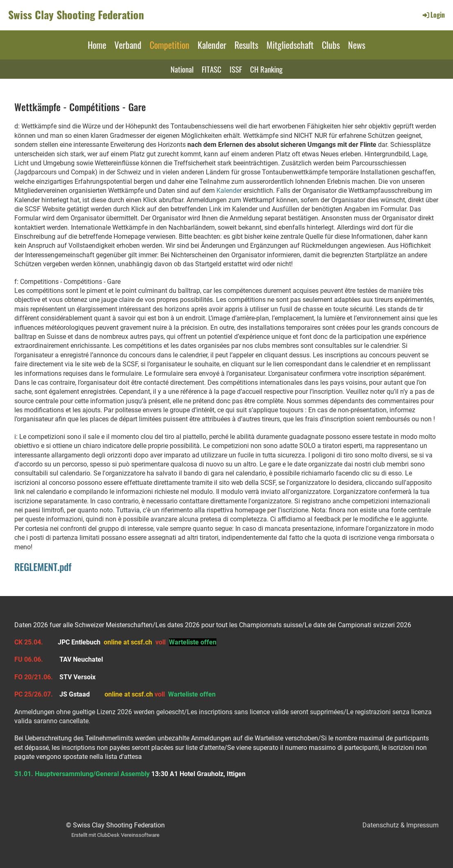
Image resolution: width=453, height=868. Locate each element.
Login (433, 15)
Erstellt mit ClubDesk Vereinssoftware (115, 835)
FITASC (212, 69)
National (182, 69)
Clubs (331, 45)
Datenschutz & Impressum (401, 825)
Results (246, 45)
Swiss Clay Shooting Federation (76, 15)
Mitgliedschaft (290, 45)
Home (97, 45)
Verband (128, 45)
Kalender (212, 45)
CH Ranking (266, 69)
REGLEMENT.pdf (43, 566)
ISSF (236, 69)
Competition (170, 45)
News (357, 45)
